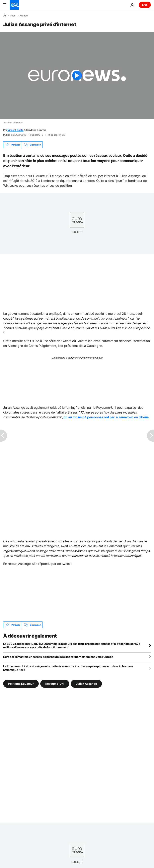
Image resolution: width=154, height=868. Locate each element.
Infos (13, 16)
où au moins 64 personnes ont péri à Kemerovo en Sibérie (106, 417)
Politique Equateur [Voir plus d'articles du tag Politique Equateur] (21, 684)
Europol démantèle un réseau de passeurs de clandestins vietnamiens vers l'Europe (58, 657)
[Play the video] (77, 75)
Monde (24, 16)
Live (145, 5)
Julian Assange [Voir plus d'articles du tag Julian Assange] (86, 684)
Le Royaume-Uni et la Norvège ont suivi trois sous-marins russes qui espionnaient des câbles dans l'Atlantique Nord (68, 668)
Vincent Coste (15, 130)
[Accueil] (4, 15)
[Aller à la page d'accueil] (14, 5)
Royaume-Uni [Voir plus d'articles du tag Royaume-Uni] (55, 684)
